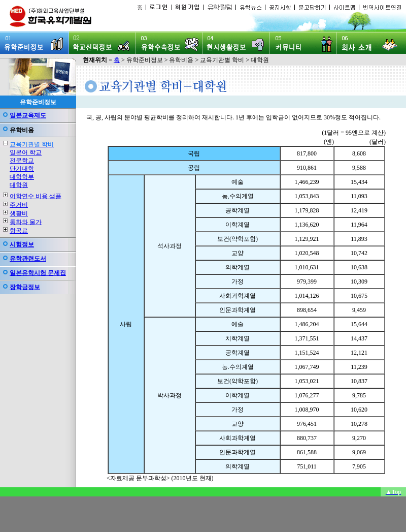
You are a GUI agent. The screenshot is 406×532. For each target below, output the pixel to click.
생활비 (19, 213)
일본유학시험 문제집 (38, 273)
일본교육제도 (28, 115)
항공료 (19, 231)
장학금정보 (25, 287)
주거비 (19, 205)
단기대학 (22, 169)
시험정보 (22, 244)
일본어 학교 (26, 152)
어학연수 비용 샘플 (36, 196)
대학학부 (22, 177)
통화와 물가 (26, 222)
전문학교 (22, 161)
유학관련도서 (28, 259)
